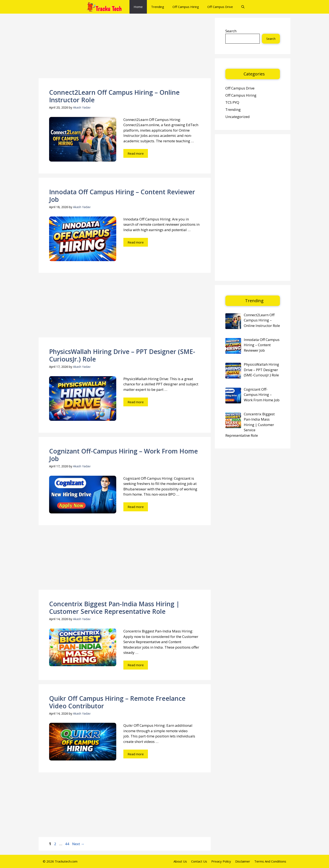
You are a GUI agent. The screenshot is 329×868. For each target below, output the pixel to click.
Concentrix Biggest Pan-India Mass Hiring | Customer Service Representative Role (114, 608)
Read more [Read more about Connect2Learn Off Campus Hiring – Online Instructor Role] (136, 153)
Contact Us (199, 861)
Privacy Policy (221, 861)
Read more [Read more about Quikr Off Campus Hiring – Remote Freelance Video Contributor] (136, 754)
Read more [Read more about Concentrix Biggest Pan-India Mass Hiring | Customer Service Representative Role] (136, 665)
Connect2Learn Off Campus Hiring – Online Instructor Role (114, 96)
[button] (243, 7)
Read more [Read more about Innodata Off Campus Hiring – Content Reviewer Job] (136, 242)
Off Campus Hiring (186, 7)
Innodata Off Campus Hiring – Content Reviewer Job (122, 196)
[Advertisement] (125, 47)
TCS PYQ (232, 102)
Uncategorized (238, 117)
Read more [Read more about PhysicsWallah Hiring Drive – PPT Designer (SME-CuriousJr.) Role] (136, 402)
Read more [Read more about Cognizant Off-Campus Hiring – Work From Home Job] (136, 507)
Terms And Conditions (270, 861)
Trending (158, 7)
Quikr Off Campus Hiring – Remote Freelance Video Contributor (117, 702)
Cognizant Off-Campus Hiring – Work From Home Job (123, 455)
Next (78, 844)
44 (68, 844)
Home (138, 7)
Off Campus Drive (220, 7)
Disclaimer (243, 861)
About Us (180, 861)
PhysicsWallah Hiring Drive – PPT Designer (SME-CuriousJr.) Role (122, 355)
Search (231, 31)
